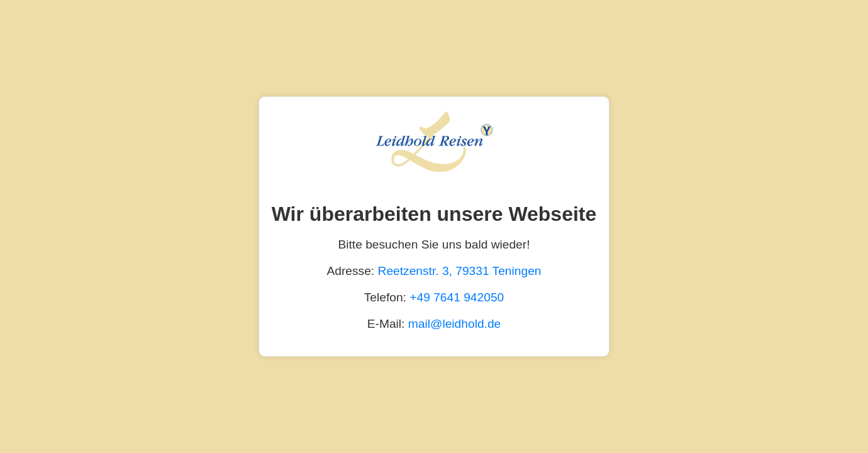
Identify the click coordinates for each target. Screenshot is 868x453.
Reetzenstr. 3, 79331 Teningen (460, 271)
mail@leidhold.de (454, 324)
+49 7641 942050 (457, 297)
